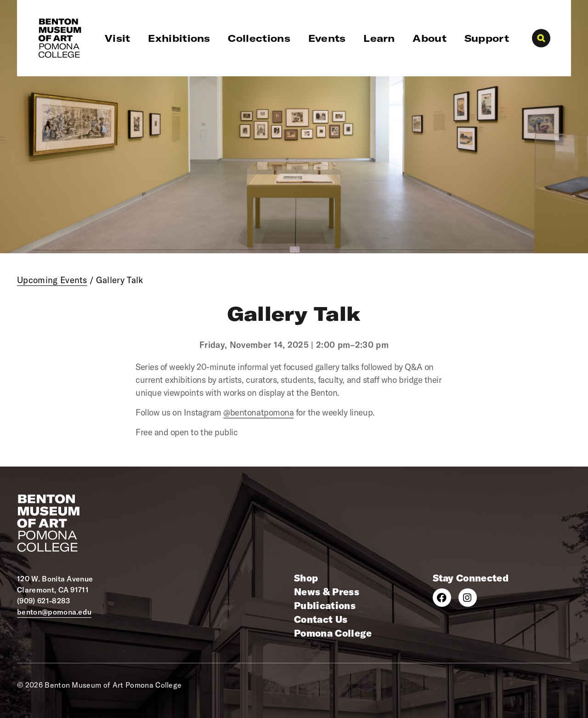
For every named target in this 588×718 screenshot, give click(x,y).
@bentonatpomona (258, 412)
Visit (118, 38)
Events (327, 38)
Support (487, 38)
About (430, 38)
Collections (259, 38)
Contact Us (321, 619)
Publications (325, 605)
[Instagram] (468, 598)
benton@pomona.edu (54, 612)
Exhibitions (179, 38)
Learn (379, 38)
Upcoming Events (52, 280)
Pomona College (333, 633)
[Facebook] (442, 598)
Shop (306, 578)
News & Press (327, 592)
